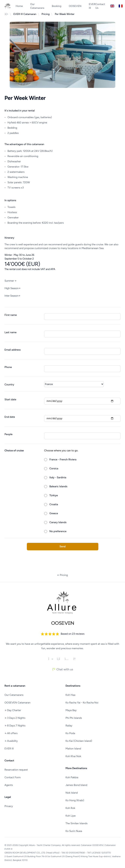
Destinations (73, 686)
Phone (8, 367)
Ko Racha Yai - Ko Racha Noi (82, 703)
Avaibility (11, 741)
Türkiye (54, 495)
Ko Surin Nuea (74, 831)
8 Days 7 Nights (15, 726)
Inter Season (12, 296)
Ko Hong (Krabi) (75, 800)
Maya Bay (71, 710)
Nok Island (72, 793)
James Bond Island (76, 785)
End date (10, 417)
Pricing (62, 575)
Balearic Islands (58, 486)
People (8, 434)
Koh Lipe (71, 816)
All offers (11, 733)
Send (62, 546)
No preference (58, 531)
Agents (9, 785)
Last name (11, 332)
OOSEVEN (75, 6)
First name (11, 315)
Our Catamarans (37, 6)
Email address (13, 350)
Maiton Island (73, 749)
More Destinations (76, 768)
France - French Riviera (63, 460)
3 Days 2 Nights (15, 718)
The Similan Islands (77, 823)
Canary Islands (58, 522)
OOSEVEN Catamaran (17, 703)
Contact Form (13, 777)
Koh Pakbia (72, 777)
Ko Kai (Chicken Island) (79, 741)
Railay (69, 726)
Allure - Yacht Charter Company (45, 845)
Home (19, 6)
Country (9, 385)
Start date (10, 400)
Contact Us (100, 6)
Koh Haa (71, 695)
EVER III (9, 749)
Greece (54, 513)
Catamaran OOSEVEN (92, 845)
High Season (12, 288)
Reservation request (16, 770)
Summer (10, 281)
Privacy (9, 806)
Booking (57, 6)
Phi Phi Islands (74, 718)
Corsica (54, 468)
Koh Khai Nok (73, 756)
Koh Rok (70, 808)
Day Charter (13, 710)
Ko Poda (70, 733)
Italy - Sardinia (58, 477)
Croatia (54, 504)
